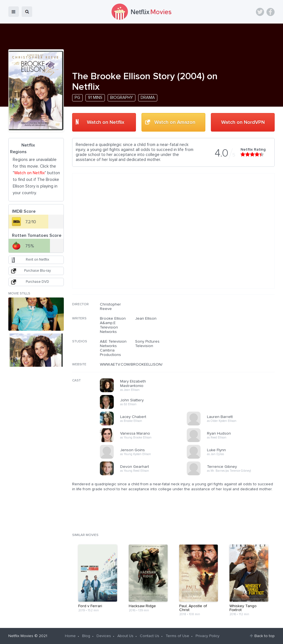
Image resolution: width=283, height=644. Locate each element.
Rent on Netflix (37, 260)
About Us (125, 636)
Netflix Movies (21, 636)
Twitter (260, 12)
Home (70, 636)
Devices (104, 636)
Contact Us (150, 636)
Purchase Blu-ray (37, 271)
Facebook (271, 12)
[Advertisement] (233, 338)
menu (14, 12)
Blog (86, 636)
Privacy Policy (208, 636)
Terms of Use (177, 636)
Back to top (265, 636)
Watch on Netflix (106, 122)
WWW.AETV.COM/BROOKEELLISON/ (131, 365)
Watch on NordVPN (243, 122)
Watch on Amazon (175, 122)
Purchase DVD (37, 282)
